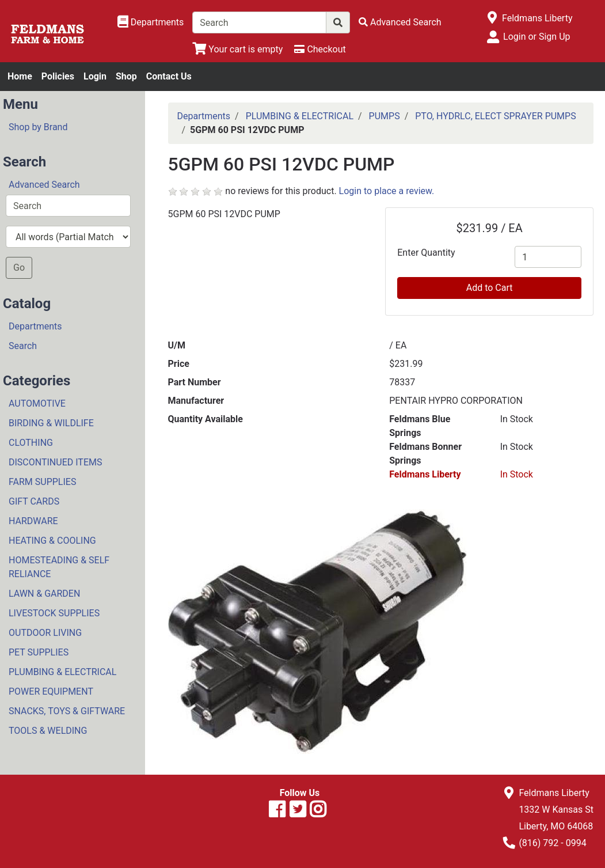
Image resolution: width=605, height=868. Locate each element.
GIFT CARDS (34, 501)
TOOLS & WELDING (48, 731)
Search (23, 346)
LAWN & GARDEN (44, 594)
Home (20, 76)
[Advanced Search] (400, 22)
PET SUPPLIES (39, 652)
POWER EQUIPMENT (51, 691)
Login (95, 76)
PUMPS (385, 116)
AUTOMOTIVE (37, 403)
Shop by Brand (38, 127)
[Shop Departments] (151, 22)
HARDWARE (33, 521)
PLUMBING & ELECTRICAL (62, 672)
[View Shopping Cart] (237, 49)
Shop (126, 76)
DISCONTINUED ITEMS (55, 462)
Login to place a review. (387, 191)
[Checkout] (320, 49)
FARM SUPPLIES (42, 482)
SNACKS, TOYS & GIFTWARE (67, 711)
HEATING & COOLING (52, 541)
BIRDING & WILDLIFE (51, 423)
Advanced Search (44, 185)
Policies (58, 76)
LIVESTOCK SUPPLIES (54, 613)
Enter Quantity (426, 253)
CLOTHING (31, 443)
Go (19, 268)
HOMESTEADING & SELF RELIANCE (59, 567)
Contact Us (169, 76)
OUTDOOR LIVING (45, 633)
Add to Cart (490, 288)
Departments (35, 326)
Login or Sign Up (536, 37)
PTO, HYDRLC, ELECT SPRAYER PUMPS (495, 116)
